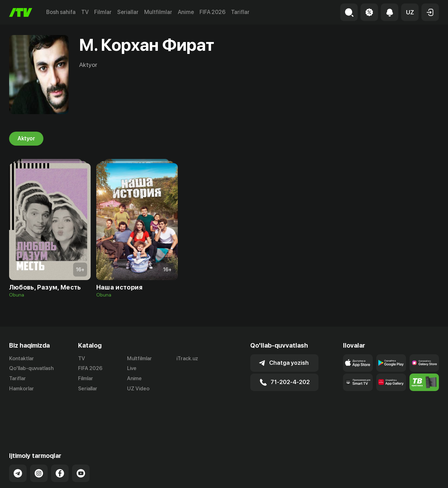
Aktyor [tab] (26, 139)
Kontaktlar (22, 358)
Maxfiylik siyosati (419, 475)
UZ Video (138, 389)
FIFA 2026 (212, 12)
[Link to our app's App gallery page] (391, 382)
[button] (410, 12)
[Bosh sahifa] (21, 12)
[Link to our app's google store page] (391, 363)
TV (85, 12)
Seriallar (128, 12)
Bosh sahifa (61, 12)
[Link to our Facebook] (60, 440)
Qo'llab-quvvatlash (31, 368)
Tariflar (240, 12)
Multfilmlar (158, 12)
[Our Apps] (358, 382)
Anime (186, 12)
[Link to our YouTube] (81, 440)
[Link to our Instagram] (39, 440)
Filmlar (103, 12)
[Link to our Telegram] (18, 440)
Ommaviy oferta (371, 475)
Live (132, 368)
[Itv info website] (424, 382)
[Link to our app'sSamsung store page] (424, 363)
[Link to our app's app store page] (358, 363)
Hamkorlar (22, 389)
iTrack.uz (187, 358)
